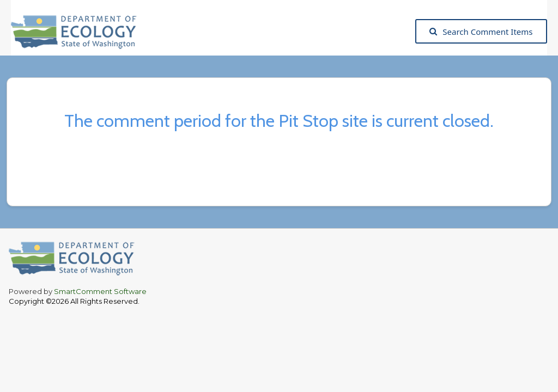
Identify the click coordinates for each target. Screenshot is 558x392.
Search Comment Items (481, 32)
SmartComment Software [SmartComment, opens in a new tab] (100, 291)
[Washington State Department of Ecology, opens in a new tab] (79, 31)
